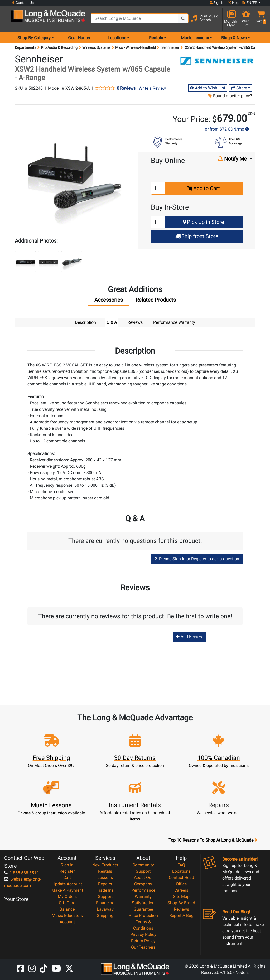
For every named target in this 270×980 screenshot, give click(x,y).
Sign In (67, 865)
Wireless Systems (96, 47)
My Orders (67, 896)
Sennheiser (170, 47)
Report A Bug (181, 915)
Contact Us (22, 3)
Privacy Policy (143, 934)
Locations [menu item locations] (117, 38)
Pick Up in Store (204, 222)
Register (67, 871)
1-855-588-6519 (21, 873)
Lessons (105, 877)
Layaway (105, 909)
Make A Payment (67, 890)
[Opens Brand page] (217, 61)
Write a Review (152, 88)
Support (105, 896)
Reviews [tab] (135, 322)
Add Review (189, 636)
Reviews (181, 909)
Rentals (105, 871)
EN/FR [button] (249, 3)
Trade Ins (105, 890)
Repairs (105, 884)
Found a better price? (230, 96)
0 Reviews (126, 88)
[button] (259, 19)
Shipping (105, 915)
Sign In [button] (217, 3)
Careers (181, 890)
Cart (67, 877)
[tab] (109, 301)
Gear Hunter (79, 38)
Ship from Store (197, 236)
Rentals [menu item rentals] (156, 38)
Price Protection (143, 915)
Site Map (181, 896)
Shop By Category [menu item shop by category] (34, 38)
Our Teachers (143, 947)
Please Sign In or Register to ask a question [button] (197, 559)
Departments (25, 47)
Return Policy (143, 941)
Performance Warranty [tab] (174, 322)
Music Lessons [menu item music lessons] (195, 38)
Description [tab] (85, 322)
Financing (105, 903)
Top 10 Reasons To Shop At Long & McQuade (213, 840)
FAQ (181, 865)
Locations (181, 871)
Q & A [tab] (112, 322)
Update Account (67, 884)
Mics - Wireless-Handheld (136, 47)
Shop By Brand (181, 903)
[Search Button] (183, 18)
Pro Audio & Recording (59, 47)
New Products (105, 865)
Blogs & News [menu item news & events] (234, 38)
